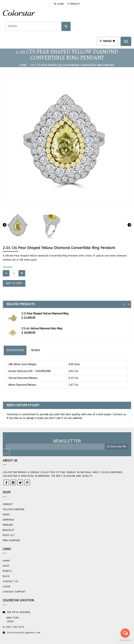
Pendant (8, 510)
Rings (6, 500)
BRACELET (9, 515)
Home (23, 50)
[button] (124, 290)
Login (59, 4)
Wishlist (74, 4)
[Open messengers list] (125, 633)
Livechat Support (14, 577)
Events (7, 556)
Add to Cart (14, 269)
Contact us (10, 567)
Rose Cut (9, 520)
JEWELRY (8, 489)
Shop (6, 551)
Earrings (9, 505)
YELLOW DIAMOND (14, 495)
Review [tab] (36, 336)
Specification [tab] (15, 336)
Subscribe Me (117, 432)
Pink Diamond (11, 526)
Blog (6, 561)
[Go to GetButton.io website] (125, 640)
